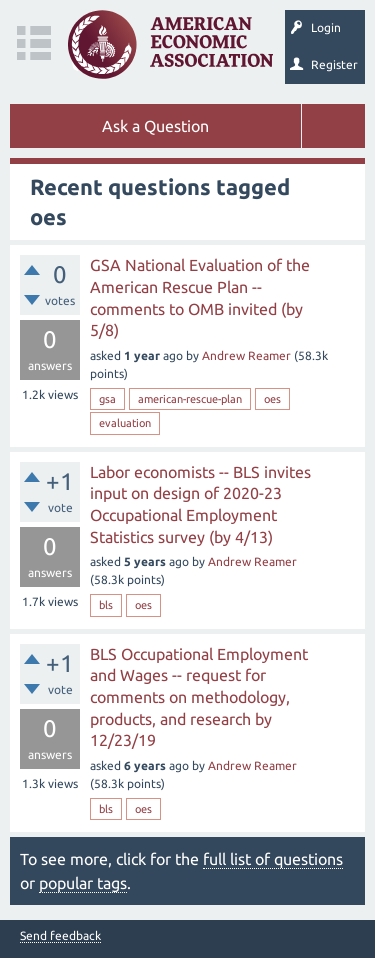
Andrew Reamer (246, 355)
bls (106, 605)
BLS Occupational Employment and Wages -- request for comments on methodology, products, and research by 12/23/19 (199, 697)
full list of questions (273, 859)
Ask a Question (155, 126)
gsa (107, 399)
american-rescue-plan (190, 399)
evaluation (125, 423)
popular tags (83, 883)
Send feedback (60, 936)
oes (272, 399)
